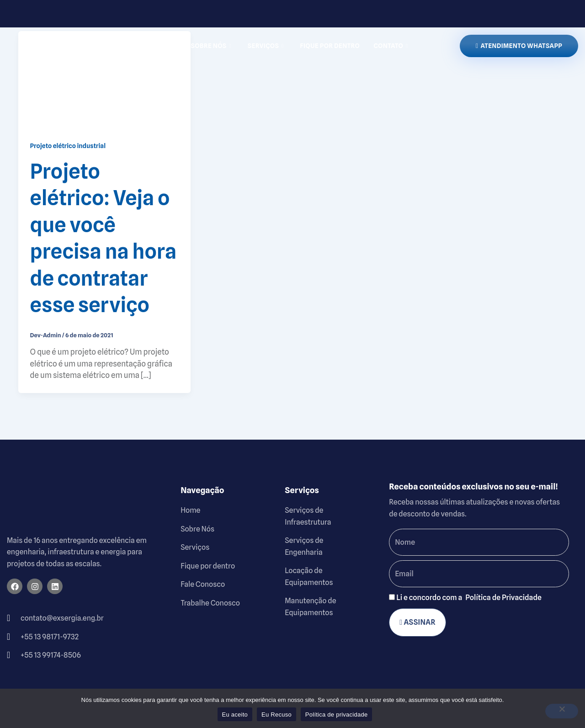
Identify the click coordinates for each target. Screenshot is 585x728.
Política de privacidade (337, 715)
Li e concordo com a (469, 598)
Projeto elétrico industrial (68, 146)
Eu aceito (235, 715)
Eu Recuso (277, 715)
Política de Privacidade (503, 598)
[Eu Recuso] (562, 711)
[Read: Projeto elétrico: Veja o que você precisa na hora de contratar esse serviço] (104, 79)
